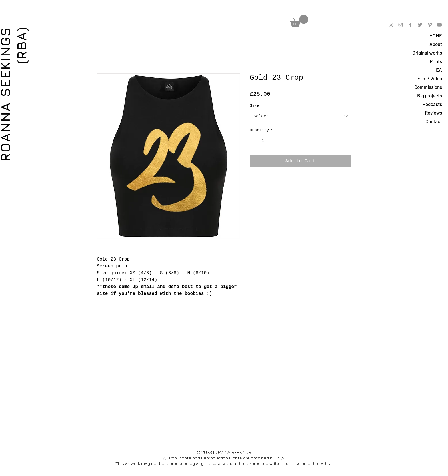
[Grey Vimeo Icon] (430, 25)
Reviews (433, 113)
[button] (299, 21)
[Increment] (272, 141)
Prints (436, 61)
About (436, 44)
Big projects (430, 95)
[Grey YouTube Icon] (439, 25)
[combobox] (300, 116)
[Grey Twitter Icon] (420, 25)
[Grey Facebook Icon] (410, 25)
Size (255, 106)
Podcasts (432, 104)
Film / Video (430, 78)
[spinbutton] (263, 141)
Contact (434, 121)
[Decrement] (254, 141)
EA (439, 70)
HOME (436, 35)
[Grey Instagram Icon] (391, 25)
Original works (427, 53)
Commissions (428, 87)
